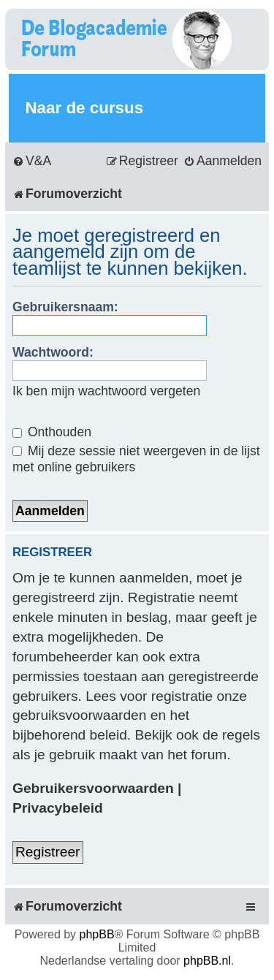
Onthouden (52, 432)
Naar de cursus (84, 108)
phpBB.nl (207, 961)
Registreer (48, 852)
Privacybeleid (58, 808)
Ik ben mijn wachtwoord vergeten (106, 391)
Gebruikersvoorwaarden (93, 788)
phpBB (97, 934)
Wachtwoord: (53, 352)
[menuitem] (32, 161)
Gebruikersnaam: (65, 307)
